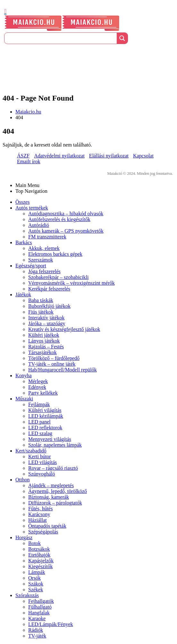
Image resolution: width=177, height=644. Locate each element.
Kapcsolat (143, 156)
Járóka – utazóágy (47, 323)
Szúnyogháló (42, 474)
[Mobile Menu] (5, 11)
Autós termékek (32, 208)
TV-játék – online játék (52, 364)
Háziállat (38, 520)
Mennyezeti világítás (50, 439)
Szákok (36, 584)
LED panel (39, 422)
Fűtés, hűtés (40, 509)
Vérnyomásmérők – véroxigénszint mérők (72, 283)
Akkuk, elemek (44, 248)
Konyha (24, 376)
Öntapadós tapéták (47, 526)
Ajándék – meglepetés (51, 485)
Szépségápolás (43, 532)
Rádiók (36, 630)
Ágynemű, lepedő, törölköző (58, 491)
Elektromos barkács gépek (55, 254)
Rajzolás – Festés (46, 347)
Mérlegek (38, 381)
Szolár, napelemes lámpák (55, 445)
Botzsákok (39, 549)
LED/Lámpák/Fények (51, 624)
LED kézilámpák (46, 416)
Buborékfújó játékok (49, 306)
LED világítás (42, 462)
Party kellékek (43, 393)
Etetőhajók (39, 555)
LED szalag (40, 433)
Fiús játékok (41, 312)
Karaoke (37, 618)
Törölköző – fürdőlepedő (54, 358)
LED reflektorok (45, 428)
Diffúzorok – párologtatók (55, 503)
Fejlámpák (39, 404)
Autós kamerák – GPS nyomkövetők (66, 231)
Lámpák (37, 572)
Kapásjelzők (41, 561)
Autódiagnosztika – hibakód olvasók (66, 214)
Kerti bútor (40, 456)
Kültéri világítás (45, 410)
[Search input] (61, 38)
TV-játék (37, 636)
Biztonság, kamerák (49, 497)
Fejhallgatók (41, 601)
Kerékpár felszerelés (49, 289)
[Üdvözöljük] (88, 51)
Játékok (23, 295)
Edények (37, 387)
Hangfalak (39, 613)
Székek (36, 590)
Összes (22, 202)
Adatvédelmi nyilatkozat (59, 156)
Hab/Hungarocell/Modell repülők (63, 370)
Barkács (24, 242)
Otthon (22, 480)
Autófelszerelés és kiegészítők (59, 219)
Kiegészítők (40, 566)
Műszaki (24, 399)
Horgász (24, 537)
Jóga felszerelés (44, 271)
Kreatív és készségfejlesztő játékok (64, 329)
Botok (34, 543)
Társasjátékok (42, 352)
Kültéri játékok (44, 335)
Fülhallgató (40, 607)
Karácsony (39, 514)
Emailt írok (29, 161)
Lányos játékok (44, 341)
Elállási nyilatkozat (109, 156)
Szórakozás (27, 595)
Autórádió (39, 225)
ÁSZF (23, 156)
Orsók (34, 578)
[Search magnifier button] (122, 38)
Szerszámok (41, 260)
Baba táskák (41, 300)
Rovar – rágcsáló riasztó (53, 468)
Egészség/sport (31, 266)
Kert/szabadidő (31, 451)
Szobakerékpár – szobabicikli (58, 277)
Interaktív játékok (46, 318)
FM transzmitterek (47, 237)
